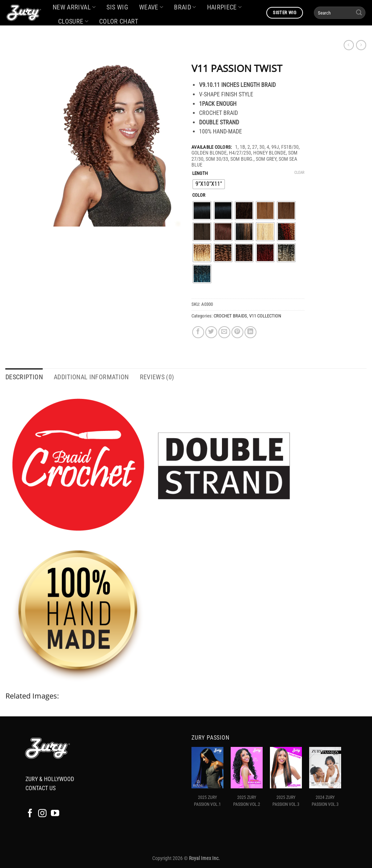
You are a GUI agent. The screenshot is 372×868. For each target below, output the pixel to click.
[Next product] (349, 45)
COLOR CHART (119, 21)
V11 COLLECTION (265, 316)
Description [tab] (24, 377)
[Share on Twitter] (211, 332)
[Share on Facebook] (198, 332)
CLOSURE (73, 21)
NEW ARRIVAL (74, 7)
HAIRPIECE (225, 7)
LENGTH (200, 173)
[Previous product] (361, 45)
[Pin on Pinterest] (237, 332)
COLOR (199, 195)
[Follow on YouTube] (55, 814)
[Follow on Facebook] (30, 814)
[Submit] (359, 13)
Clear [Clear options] (299, 173)
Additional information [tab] (91, 377)
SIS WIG (117, 7)
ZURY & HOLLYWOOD (50, 779)
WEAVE (151, 7)
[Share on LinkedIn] (250, 332)
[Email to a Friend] (224, 332)
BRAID (185, 7)
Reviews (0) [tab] (157, 377)
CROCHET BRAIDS (230, 316)
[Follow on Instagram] (42, 814)
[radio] (209, 184)
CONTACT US (41, 788)
